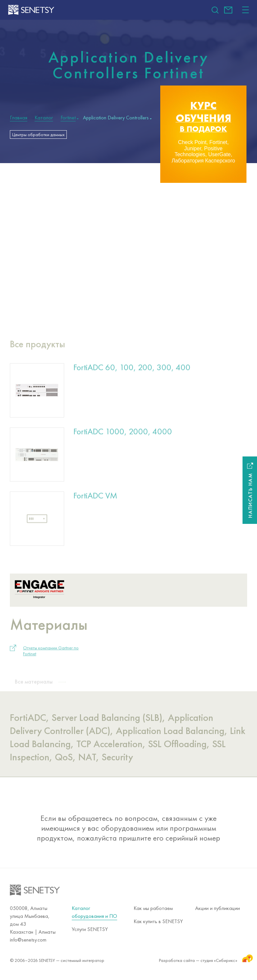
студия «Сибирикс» (224, 958)
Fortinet (68, 118)
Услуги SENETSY (90, 929)
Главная (19, 118)
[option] (203, 134)
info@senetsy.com (228, 10)
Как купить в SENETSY (158, 921)
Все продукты (38, 348)
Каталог (44, 118)
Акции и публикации (218, 908)
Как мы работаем (153, 908)
